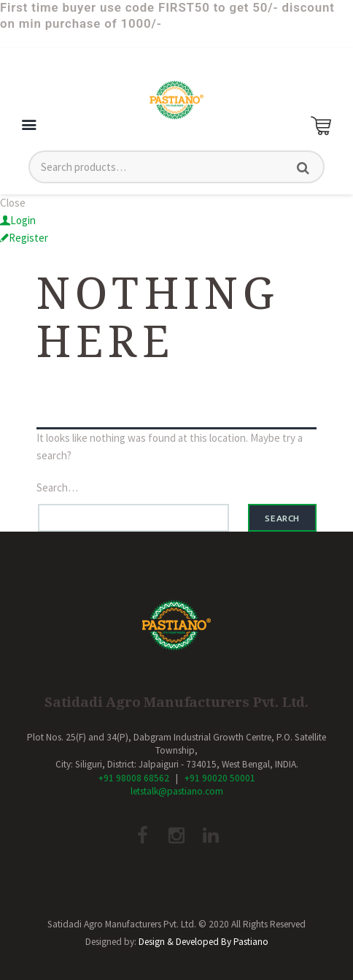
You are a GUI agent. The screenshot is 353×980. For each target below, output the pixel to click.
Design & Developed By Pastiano (203, 942)
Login (23, 220)
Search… (57, 487)
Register (28, 238)
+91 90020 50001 (220, 778)
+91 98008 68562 (134, 778)
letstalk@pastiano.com (177, 791)
